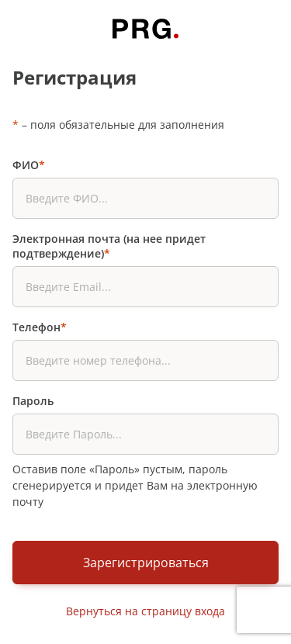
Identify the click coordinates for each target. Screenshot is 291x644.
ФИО (29, 165)
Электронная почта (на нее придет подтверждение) (109, 246)
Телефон (40, 327)
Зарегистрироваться (146, 563)
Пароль (33, 401)
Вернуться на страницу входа (145, 611)
